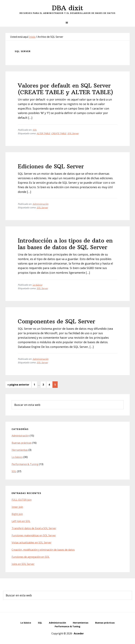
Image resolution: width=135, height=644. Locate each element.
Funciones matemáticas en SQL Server (34, 535)
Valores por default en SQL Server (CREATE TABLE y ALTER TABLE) (65, 89)
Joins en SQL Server (23, 564)
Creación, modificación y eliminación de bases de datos (43, 550)
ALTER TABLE (43, 133)
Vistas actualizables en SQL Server (32, 543)
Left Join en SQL (21, 521)
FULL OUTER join (22, 500)
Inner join (17, 507)
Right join (17, 514)
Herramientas (20, 450)
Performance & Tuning (25, 464)
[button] (67, 23)
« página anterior (18, 385)
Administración (41, 204)
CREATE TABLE (59, 133)
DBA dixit (67, 8)
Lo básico (37, 285)
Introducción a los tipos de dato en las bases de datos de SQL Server (65, 244)
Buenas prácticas (22, 443)
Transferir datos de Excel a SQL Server (34, 528)
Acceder (79, 633)
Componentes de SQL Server (57, 321)
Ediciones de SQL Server (51, 166)
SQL (35, 130)
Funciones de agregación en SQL (31, 557)
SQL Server (73, 133)
